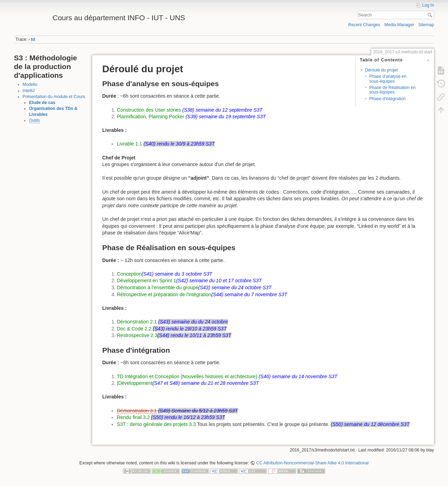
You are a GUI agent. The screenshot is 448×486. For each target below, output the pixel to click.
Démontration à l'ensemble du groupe (158, 287)
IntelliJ (29, 91)
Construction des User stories (149, 110)
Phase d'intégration (387, 99)
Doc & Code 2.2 (134, 329)
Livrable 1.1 (129, 144)
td (33, 39)
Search (431, 15)
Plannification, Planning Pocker (151, 117)
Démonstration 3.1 (137, 411)
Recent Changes (364, 25)
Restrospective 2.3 (137, 335)
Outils (34, 120)
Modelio (30, 84)
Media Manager (399, 25)
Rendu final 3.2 (133, 417)
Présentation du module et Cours (54, 97)
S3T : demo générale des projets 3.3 (156, 424)
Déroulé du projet (381, 70)
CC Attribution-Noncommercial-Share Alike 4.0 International (312, 463)
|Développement (135, 383)
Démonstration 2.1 (137, 322)
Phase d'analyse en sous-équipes (388, 79)
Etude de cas (42, 103)
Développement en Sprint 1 (147, 281)
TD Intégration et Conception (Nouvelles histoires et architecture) (187, 376)
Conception (129, 274)
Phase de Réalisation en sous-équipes (392, 90)
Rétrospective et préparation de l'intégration (164, 294)
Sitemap (426, 25)
